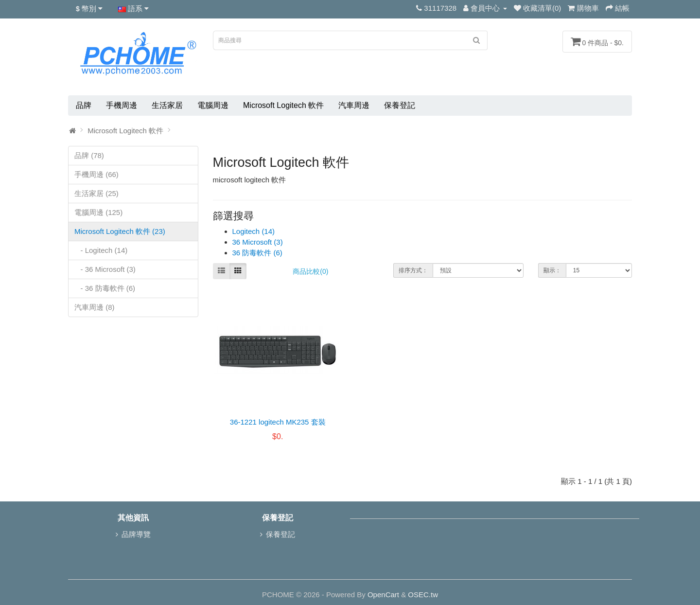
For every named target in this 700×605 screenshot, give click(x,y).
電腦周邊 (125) (98, 212)
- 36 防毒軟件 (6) (105, 288)
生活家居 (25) (96, 193)
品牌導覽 (136, 534)
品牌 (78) (89, 155)
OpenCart (383, 595)
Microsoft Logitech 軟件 (283, 105)
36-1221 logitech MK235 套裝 (278, 422)
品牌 (84, 105)
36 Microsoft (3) (258, 242)
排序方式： (413, 270)
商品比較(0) (310, 271)
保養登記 (400, 105)
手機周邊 (122, 105)
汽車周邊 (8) (95, 307)
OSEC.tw (423, 595)
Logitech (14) (254, 231)
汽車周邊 (354, 105)
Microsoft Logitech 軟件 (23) (120, 231)
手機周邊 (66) (96, 174)
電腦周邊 (213, 105)
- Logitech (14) (101, 250)
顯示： (552, 270)
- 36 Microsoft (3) (105, 269)
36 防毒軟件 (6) (257, 253)
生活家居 (167, 105)
